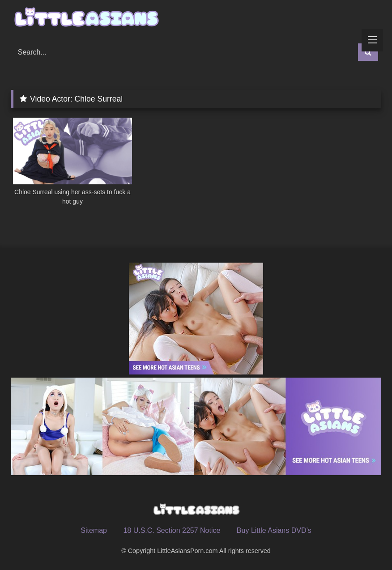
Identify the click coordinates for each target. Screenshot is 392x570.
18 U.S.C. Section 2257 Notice (172, 530)
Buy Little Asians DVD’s (274, 530)
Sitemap (94, 530)
